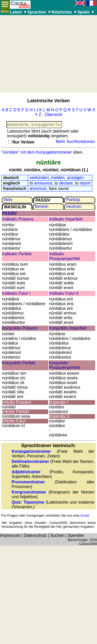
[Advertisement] (48, 54)
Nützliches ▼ (64, 12)
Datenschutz (35, 535)
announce (43, 183)
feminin (42, 206)
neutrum (74, 206)
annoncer (38, 189)
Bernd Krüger (78, 540)
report (85, 183)
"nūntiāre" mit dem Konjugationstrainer (37, 152)
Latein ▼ (18, 12)
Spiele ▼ (86, 12)
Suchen (57, 535)
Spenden (76, 535)
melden (58, 178)
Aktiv (8, 200)
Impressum (10, 535)
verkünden (39, 178)
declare (66, 183)
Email (85, 515)
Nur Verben (23, 142)
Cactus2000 (88, 544)
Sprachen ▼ (39, 12)
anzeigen (75, 178)
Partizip (73, 200)
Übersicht (54, 115)
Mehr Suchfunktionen (75, 142)
